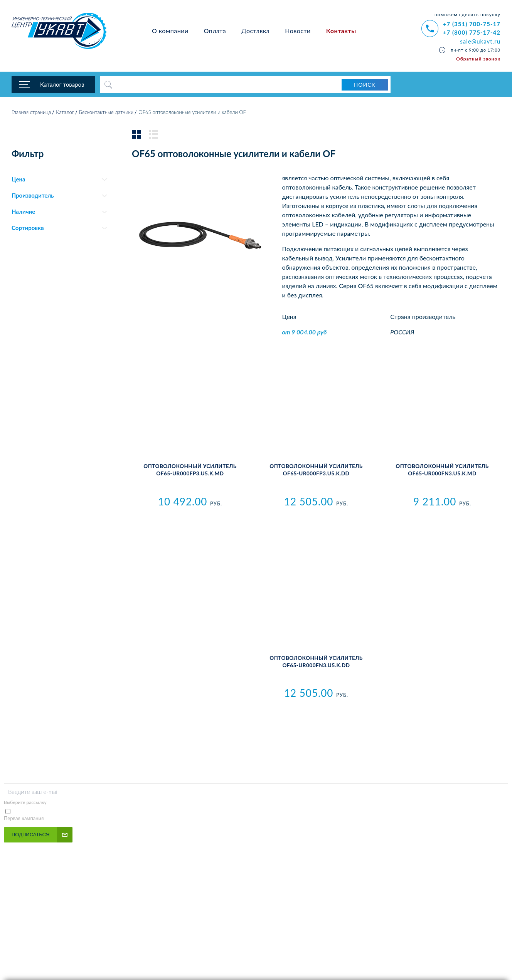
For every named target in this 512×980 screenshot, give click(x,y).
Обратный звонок (478, 59)
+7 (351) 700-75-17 (472, 24)
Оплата (215, 31)
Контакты (341, 31)
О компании (170, 31)
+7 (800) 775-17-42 (472, 32)
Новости (298, 31)
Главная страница (31, 114)
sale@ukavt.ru (480, 41)
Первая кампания (24, 820)
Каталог (65, 114)
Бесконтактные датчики (106, 114)
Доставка (255, 31)
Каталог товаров (62, 85)
